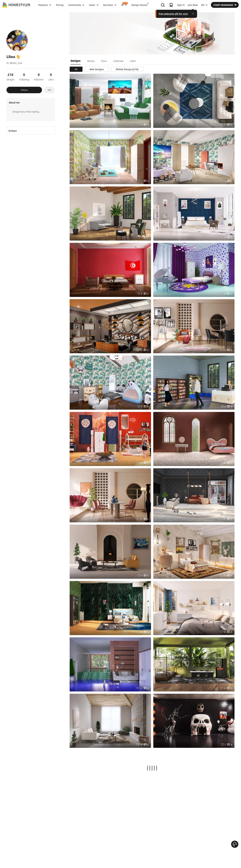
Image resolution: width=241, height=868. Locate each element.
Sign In (181, 5)
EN (204, 5)
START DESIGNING (225, 5)
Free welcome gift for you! (173, 14)
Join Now (193, 5)
